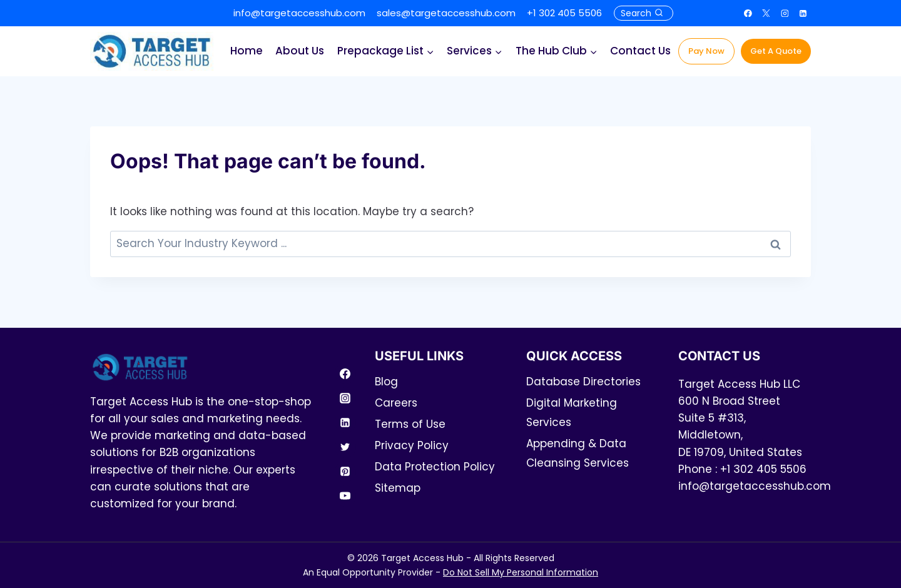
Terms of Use (410, 424)
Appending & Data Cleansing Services (578, 453)
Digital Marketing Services (572, 413)
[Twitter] (345, 447)
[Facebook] (748, 13)
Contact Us (640, 51)
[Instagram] (785, 13)
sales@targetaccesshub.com (446, 13)
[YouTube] (345, 496)
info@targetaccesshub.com (299, 13)
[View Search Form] (644, 13)
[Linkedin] (803, 13)
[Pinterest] (345, 472)
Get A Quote (776, 51)
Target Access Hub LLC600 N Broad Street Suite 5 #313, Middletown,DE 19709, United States (740, 418)
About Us (300, 51)
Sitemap (398, 488)
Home (247, 51)
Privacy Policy (412, 445)
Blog (386, 382)
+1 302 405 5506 (564, 13)
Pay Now (706, 51)
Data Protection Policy (435, 467)
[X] (766, 13)
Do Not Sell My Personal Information (521, 572)
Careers (396, 403)
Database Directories (583, 382)
